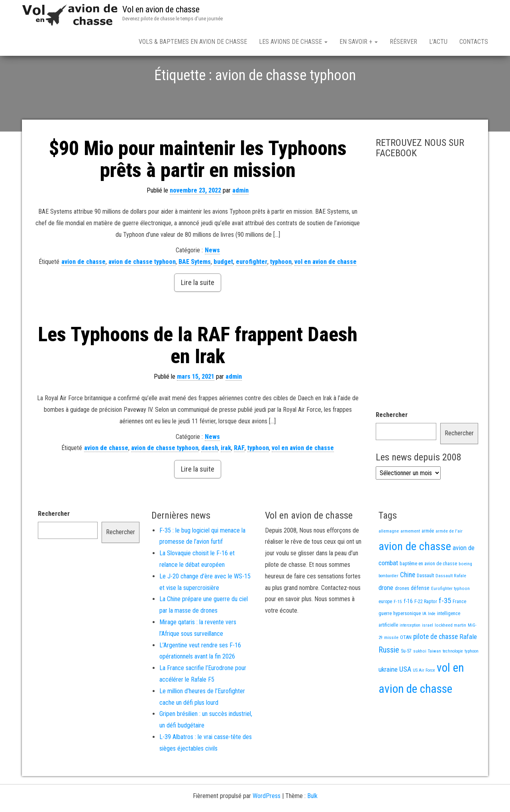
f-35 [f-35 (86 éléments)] (445, 628)
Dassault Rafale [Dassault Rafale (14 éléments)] (451, 604)
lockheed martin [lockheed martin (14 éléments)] (450, 653)
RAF (239, 476)
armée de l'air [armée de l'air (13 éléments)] (449, 559)
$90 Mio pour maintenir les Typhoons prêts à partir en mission (198, 187)
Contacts (474, 42)
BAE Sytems (195, 290)
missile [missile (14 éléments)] (391, 665)
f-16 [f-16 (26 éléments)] (408, 629)
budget (223, 290)
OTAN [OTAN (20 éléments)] (406, 665)
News (212, 278)
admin (240, 218)
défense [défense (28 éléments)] (420, 616)
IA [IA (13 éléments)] (424, 641)
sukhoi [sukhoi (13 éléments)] (420, 679)
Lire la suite (198, 310)
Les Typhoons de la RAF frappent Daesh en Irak (198, 373)
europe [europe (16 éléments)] (385, 629)
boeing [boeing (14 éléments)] (465, 592)
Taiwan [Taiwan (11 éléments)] (434, 679)
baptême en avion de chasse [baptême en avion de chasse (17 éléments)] (428, 591)
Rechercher (392, 443)
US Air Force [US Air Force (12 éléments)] (424, 698)
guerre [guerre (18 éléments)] (385, 641)
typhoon (281, 290)
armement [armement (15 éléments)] (410, 559)
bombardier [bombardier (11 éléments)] (388, 604)
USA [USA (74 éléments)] (405, 697)
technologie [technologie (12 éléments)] (453, 679)
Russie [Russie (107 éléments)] (389, 678)
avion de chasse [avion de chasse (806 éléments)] (415, 574)
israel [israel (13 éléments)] (428, 653)
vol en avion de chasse (326, 290)
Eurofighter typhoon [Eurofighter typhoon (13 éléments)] (450, 616)
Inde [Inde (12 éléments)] (432, 642)
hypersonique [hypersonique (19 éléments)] (407, 641)
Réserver (403, 42)
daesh (210, 476)
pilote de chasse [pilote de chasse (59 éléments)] (435, 665)
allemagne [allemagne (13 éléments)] (389, 559)
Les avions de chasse (293, 42)
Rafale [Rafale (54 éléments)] (468, 665)
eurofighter (252, 290)
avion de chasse (83, 290)
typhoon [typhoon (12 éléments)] (472, 679)
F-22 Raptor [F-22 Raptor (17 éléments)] (426, 629)
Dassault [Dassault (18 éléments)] (425, 603)
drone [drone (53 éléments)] (386, 615)
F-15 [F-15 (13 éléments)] (398, 629)
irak (226, 476)
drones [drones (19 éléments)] (402, 616)
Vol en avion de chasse (161, 9)
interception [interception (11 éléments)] (410, 653)
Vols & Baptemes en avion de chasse (193, 42)
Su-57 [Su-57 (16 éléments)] (406, 679)
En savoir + (359, 42)
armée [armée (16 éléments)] (428, 559)
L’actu (438, 42)
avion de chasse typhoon (142, 290)
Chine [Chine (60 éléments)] (408, 603)
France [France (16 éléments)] (459, 629)
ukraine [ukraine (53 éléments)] (388, 697)
